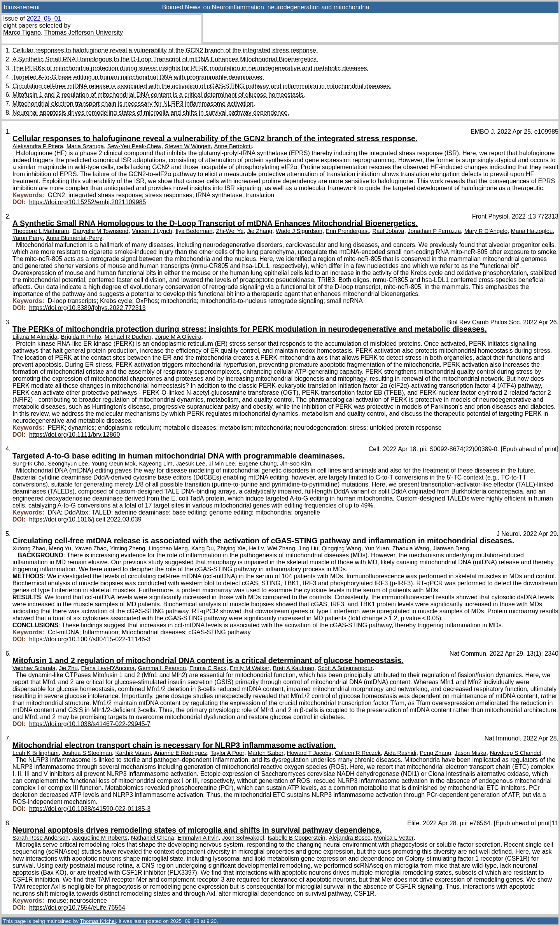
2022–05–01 (44, 18)
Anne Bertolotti (233, 146)
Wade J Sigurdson (299, 231)
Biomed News (181, 7)
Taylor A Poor (227, 753)
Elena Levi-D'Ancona (108, 668)
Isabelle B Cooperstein (296, 838)
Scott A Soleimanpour (345, 668)
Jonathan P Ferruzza (434, 231)
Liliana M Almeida (35, 337)
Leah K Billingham (36, 753)
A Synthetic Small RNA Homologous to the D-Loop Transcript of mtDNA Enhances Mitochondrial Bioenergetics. (165, 59)
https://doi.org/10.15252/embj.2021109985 (88, 202)
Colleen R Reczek (358, 753)
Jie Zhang (260, 231)
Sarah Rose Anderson (40, 838)
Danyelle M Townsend (100, 231)
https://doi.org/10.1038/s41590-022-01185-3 (90, 809)
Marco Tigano (22, 32)
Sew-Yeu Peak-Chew (134, 146)
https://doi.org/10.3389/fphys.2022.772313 (87, 308)
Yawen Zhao (91, 548)
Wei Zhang (281, 548)
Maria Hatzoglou (532, 231)
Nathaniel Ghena (153, 838)
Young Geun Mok (113, 464)
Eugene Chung (257, 464)
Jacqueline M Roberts (100, 838)
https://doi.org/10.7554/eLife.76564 (77, 908)
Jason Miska (471, 753)
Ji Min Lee (222, 464)
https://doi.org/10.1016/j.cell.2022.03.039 (85, 519)
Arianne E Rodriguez (180, 753)
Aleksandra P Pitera (38, 146)
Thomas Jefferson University (84, 32)
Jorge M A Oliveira (178, 337)
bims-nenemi (22, 7)
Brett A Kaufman (294, 668)
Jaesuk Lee (190, 464)
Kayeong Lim (156, 464)
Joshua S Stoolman (87, 753)
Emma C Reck (208, 668)
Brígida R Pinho (81, 337)
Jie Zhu (68, 668)
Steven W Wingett (188, 146)
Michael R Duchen (128, 337)
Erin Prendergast (347, 231)
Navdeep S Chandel (516, 753)
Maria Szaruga (85, 146)
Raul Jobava (388, 231)
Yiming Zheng (128, 548)
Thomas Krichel (98, 921)
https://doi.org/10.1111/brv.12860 (75, 435)
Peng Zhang (436, 753)
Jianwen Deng (451, 548)
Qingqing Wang (341, 548)
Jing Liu (309, 548)
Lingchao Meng (168, 548)
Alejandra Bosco (349, 838)
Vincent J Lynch (152, 231)
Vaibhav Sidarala (34, 668)
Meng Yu (60, 548)
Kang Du (202, 548)
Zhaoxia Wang (411, 548)
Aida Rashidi (400, 753)
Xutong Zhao (29, 548)
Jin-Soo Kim (296, 464)
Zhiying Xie (231, 548)
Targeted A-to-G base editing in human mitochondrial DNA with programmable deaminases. (138, 77)
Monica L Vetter (394, 838)
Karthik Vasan (133, 753)
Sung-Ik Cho (28, 464)
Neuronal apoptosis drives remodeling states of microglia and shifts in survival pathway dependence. (151, 113)
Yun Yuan (377, 548)
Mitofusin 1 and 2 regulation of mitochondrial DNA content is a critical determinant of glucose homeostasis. (159, 95)
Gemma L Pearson (162, 668)
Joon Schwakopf (243, 838)
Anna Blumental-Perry (74, 238)
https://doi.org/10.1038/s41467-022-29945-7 (90, 724)
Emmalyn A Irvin (198, 838)
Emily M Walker (250, 668)
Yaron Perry (28, 238)
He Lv (256, 548)
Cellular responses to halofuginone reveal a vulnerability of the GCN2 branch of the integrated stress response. (165, 50)
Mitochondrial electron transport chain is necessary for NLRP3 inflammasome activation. (134, 104)
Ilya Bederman (194, 231)
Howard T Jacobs (309, 753)
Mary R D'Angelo (486, 231)
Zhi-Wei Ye (230, 231)
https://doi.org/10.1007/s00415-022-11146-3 (90, 639)
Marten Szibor (266, 753)
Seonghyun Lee (68, 464)
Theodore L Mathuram (41, 231)
